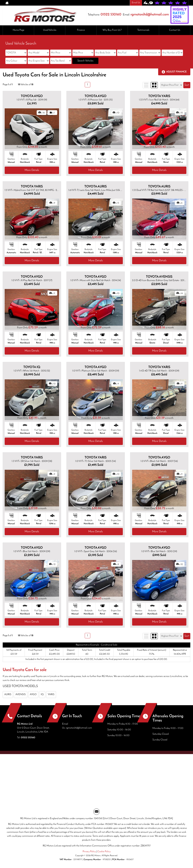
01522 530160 (111, 15)
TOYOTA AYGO (32, 96)
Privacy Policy (89, 852)
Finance (81, 30)
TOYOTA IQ (32, 367)
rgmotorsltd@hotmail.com (150, 15)
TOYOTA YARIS (159, 96)
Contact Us (175, 30)
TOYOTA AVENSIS (159, 277)
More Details (32, 170)
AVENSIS (21, 694)
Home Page (18, 30)
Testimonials (143, 30)
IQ (42, 694)
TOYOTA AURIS (96, 187)
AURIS (8, 694)
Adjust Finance (176, 72)
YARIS (51, 694)
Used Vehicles (50, 30)
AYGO (33, 694)
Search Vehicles (85, 61)
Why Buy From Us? (112, 30)
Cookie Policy (104, 852)
